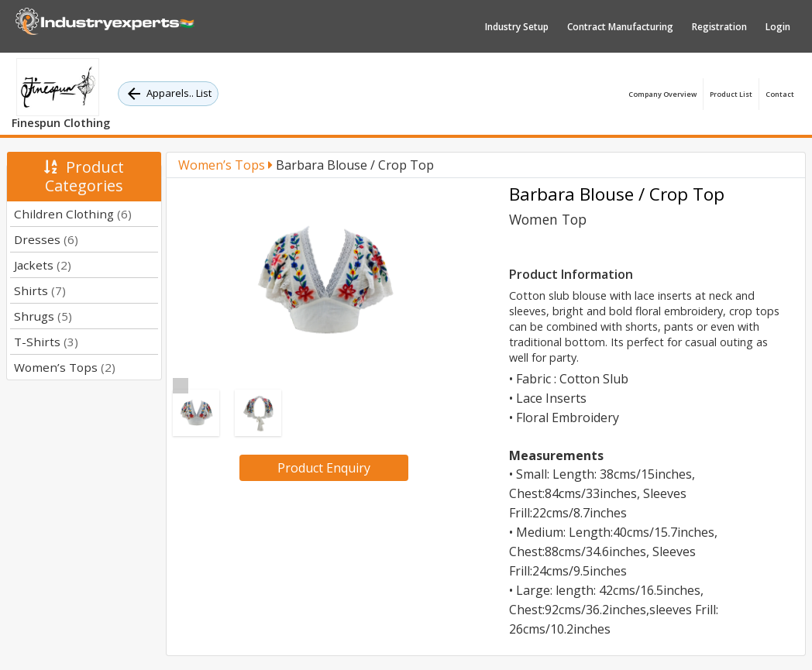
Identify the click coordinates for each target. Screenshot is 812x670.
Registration (719, 27)
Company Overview (662, 94)
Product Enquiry (324, 468)
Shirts (40, 290)
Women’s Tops (65, 367)
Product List (731, 94)
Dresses (46, 239)
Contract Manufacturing (620, 27)
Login (778, 27)
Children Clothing (73, 214)
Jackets (43, 265)
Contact (780, 94)
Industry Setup (517, 27)
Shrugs (43, 316)
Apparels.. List (168, 94)
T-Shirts (46, 342)
